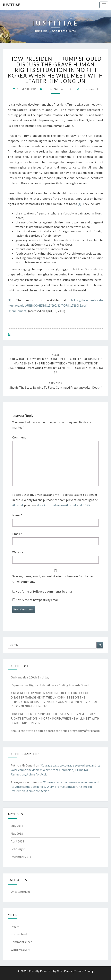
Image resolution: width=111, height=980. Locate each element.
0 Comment (90, 89)
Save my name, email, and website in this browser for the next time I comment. (54, 579)
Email (17, 534)
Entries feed (19, 934)
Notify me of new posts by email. (37, 600)
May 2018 (17, 834)
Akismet (18, 505)
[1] (79, 204)
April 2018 (17, 841)
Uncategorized (21, 892)
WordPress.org (21, 950)
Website (18, 552)
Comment (19, 437)
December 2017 (21, 857)
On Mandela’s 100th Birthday (30, 677)
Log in (15, 926)
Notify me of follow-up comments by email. (45, 591)
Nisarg (89, 971)
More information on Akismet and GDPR (63, 505)
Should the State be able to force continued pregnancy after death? (55, 731)
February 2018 (20, 849)
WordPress (65, 971)
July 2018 (17, 826)
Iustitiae (11, 5)
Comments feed (21, 942)
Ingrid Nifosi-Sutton (60, 89)
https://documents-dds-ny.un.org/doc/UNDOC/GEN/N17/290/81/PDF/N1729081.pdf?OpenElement (55, 305)
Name (17, 515)
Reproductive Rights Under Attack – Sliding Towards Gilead (50, 685)
